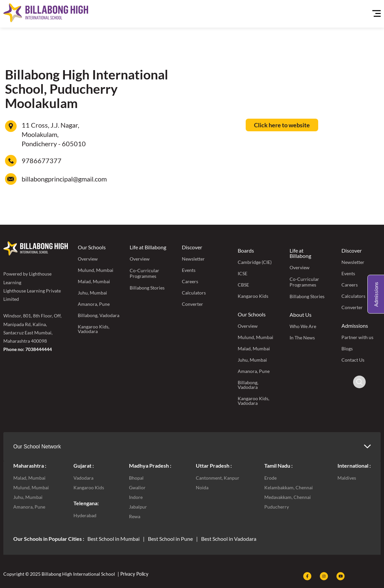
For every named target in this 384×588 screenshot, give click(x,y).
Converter (192, 304)
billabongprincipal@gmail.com (64, 179)
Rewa (135, 516)
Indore (136, 497)
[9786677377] (11, 161)
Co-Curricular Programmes (144, 273)
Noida (202, 487)
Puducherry (277, 507)
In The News (302, 338)
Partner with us (357, 337)
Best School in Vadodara (229, 539)
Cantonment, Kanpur (218, 478)
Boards (246, 250)
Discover (192, 247)
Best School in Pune (170, 539)
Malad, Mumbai (94, 281)
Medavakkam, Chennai (288, 497)
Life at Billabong (148, 247)
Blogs (347, 349)
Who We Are (303, 326)
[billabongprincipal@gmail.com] (11, 179)
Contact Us (353, 360)
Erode (270, 478)
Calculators (194, 293)
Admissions (355, 326)
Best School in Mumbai (114, 539)
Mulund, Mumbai (96, 270)
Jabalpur (138, 507)
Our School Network (37, 447)
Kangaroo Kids (253, 296)
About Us (301, 315)
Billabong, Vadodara (99, 315)
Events (189, 270)
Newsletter (193, 259)
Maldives (347, 478)
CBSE (243, 285)
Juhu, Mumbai (92, 293)
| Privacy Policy (132, 574)
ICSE (243, 273)
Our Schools (92, 247)
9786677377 (42, 161)
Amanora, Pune (94, 304)
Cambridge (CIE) (255, 262)
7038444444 (39, 349)
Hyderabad (85, 515)
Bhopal (136, 478)
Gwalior (137, 487)
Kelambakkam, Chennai (289, 487)
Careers (190, 281)
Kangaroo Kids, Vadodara (94, 329)
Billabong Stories (147, 288)
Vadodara (83, 478)
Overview (88, 259)
